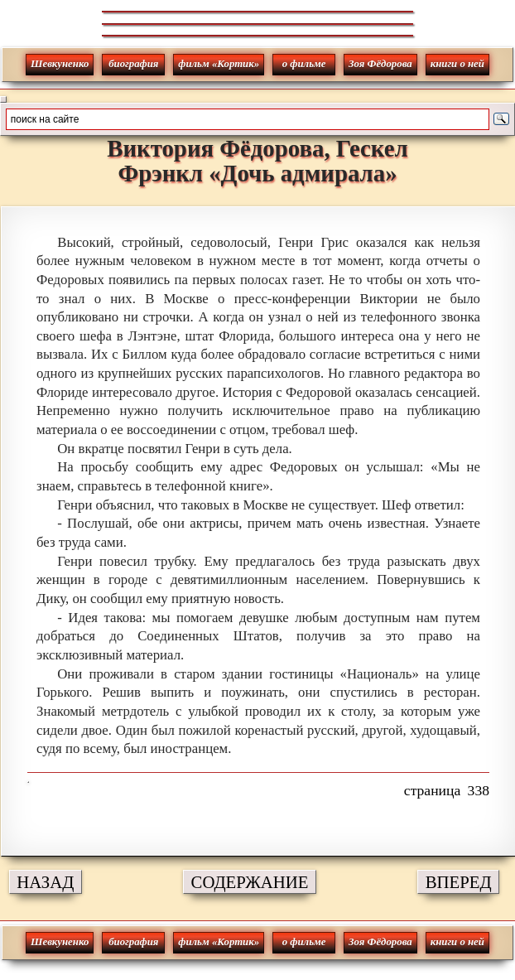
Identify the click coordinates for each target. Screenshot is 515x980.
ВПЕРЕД (459, 882)
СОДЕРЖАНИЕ (250, 882)
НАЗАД (45, 882)
